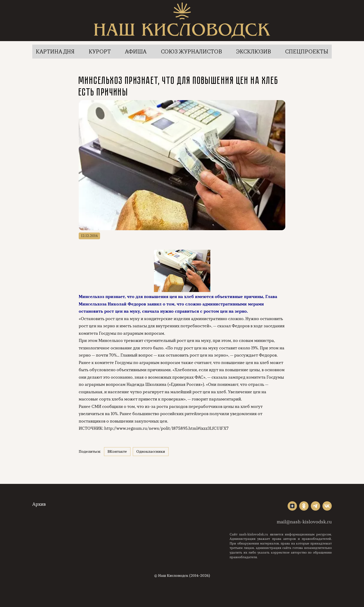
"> (292, 506)
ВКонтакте (117, 452)
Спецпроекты (307, 52)
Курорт (100, 52)
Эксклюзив (253, 52)
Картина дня (55, 52)
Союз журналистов (191, 52)
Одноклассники (151, 452)
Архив (39, 504)
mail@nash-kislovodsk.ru (304, 522)
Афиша (136, 52)
